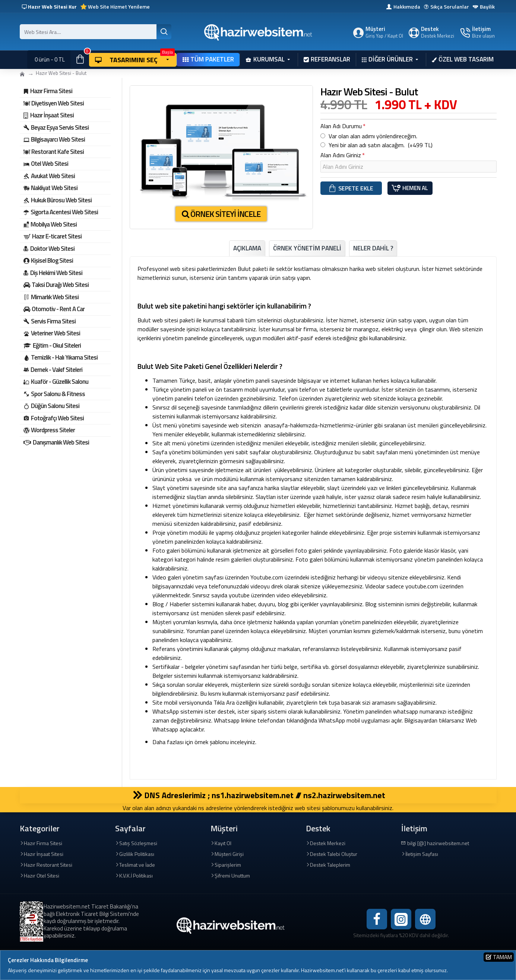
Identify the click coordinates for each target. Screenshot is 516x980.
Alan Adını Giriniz (341, 157)
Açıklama (247, 248)
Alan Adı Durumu (341, 126)
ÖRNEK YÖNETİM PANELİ (307, 248)
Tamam (502, 957)
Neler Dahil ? (373, 248)
